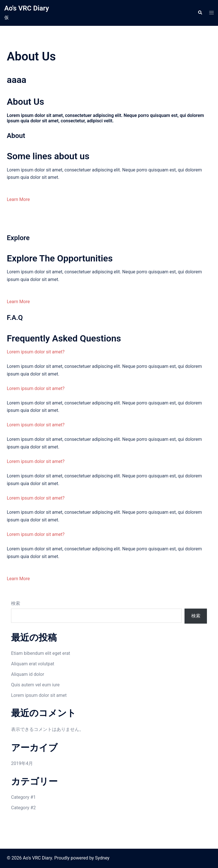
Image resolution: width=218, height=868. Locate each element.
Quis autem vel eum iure (35, 685)
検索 (16, 603)
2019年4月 (22, 763)
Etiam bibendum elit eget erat (41, 653)
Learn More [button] (18, 199)
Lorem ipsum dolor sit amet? (36, 352)
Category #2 (23, 808)
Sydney (102, 858)
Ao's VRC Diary (27, 8)
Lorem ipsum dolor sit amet (39, 695)
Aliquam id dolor (28, 674)
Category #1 (23, 797)
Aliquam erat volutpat (33, 664)
